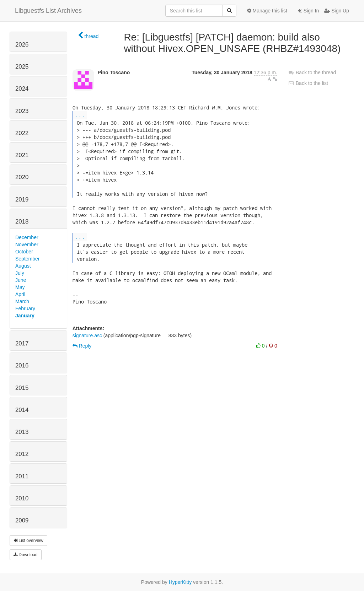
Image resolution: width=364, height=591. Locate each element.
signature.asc (87, 335)
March (22, 301)
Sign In (308, 11)
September (27, 259)
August (23, 266)
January (25, 316)
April (20, 294)
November (27, 245)
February (25, 308)
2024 (22, 89)
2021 (22, 155)
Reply (82, 346)
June (21, 280)
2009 (22, 520)
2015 (22, 388)
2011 (22, 476)
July (20, 273)
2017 (22, 343)
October (24, 252)
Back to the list (308, 83)
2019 (22, 200)
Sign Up (337, 11)
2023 (22, 111)
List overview (28, 541)
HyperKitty (180, 582)
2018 (22, 222)
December (27, 237)
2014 (22, 410)
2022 (22, 133)
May (20, 287)
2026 (22, 45)
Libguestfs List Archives (48, 11)
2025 (22, 67)
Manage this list (267, 11)
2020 (22, 177)
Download (26, 555)
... (80, 115)
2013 (22, 432)
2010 (22, 498)
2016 (22, 366)
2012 (22, 454)
